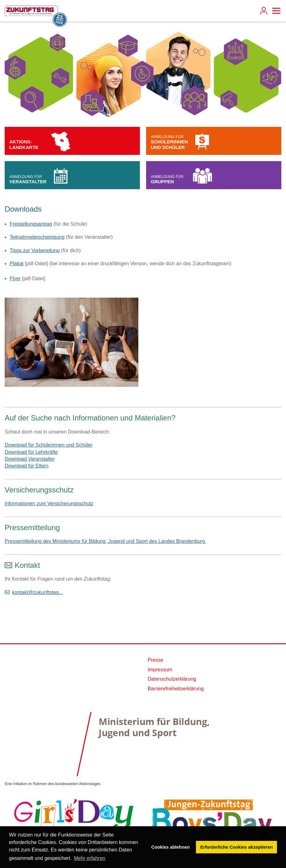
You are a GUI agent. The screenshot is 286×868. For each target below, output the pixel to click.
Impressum (160, 670)
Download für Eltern (27, 466)
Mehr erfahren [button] (90, 858)
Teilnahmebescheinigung (37, 237)
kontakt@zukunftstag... (38, 592)
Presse (155, 660)
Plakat (17, 264)
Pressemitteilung (32, 528)
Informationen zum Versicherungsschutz (49, 504)
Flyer (15, 278)
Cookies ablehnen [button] (171, 847)
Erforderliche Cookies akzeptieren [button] (237, 847)
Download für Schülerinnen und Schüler (49, 445)
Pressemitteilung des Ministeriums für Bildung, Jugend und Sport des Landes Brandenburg (105, 541)
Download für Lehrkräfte (31, 452)
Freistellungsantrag (31, 224)
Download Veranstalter (30, 459)
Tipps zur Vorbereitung (35, 250)
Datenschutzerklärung (172, 679)
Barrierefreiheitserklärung (176, 689)
